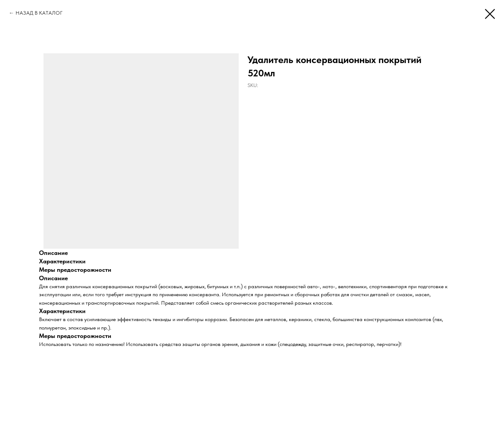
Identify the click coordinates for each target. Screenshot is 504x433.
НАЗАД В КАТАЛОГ (39, 13)
